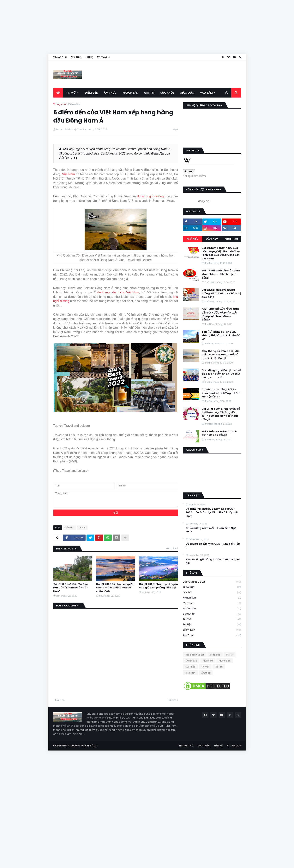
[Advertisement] (116, 27)
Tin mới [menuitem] (71, 93)
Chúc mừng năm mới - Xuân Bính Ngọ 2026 (211, 530)
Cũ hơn (172, 700)
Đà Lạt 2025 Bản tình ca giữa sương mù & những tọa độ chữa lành (115, 588)
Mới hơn (60, 700)
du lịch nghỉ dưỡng (150, 196)
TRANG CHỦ (60, 57)
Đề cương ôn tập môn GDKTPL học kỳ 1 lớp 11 (213, 546)
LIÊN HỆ (90, 57)
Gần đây (212, 239)
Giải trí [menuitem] (149, 93)
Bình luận (231, 239)
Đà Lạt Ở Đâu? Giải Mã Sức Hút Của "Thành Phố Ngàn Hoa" (71, 588)
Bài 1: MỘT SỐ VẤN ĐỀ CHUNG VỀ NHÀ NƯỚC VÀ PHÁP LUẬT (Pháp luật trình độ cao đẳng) (220, 315)
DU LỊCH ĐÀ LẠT (89, 746)
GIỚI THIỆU (76, 57)
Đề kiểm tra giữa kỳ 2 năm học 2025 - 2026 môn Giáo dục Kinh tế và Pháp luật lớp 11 (212, 512)
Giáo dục (212, 587)
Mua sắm (212, 603)
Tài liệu (212, 625)
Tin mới (82, 528)
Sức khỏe (212, 614)
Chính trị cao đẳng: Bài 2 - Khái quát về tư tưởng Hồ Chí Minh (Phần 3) (221, 393)
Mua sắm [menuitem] (206, 93)
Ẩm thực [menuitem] (110, 93)
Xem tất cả (172, 548)
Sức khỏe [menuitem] (167, 93)
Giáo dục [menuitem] (187, 93)
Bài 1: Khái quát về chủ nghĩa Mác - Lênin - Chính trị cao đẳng (221, 274)
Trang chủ (60, 104)
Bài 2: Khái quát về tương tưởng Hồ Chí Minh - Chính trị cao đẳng (221, 293)
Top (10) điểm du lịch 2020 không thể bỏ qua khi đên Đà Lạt (221, 335)
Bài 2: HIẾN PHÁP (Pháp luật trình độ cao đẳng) (219, 433)
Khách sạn (212, 598)
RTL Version (103, 57)
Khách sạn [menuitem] (130, 93)
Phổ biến (193, 239)
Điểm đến (74, 104)
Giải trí (212, 593)
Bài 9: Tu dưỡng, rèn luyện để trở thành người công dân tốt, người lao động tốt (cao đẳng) (221, 414)
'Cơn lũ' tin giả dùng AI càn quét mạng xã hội (213, 561)
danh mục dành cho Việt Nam (118, 292)
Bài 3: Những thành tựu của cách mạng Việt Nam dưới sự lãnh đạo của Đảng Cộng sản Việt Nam (221, 253)
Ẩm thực (212, 635)
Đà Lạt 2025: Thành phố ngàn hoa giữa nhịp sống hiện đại (158, 586)
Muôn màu (212, 609)
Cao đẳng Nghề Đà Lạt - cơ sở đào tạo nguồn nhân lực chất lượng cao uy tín (221, 374)
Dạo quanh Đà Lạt (212, 582)
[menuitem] (58, 93)
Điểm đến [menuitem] (91, 93)
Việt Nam (69, 174)
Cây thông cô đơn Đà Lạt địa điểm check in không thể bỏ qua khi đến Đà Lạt (221, 355)
